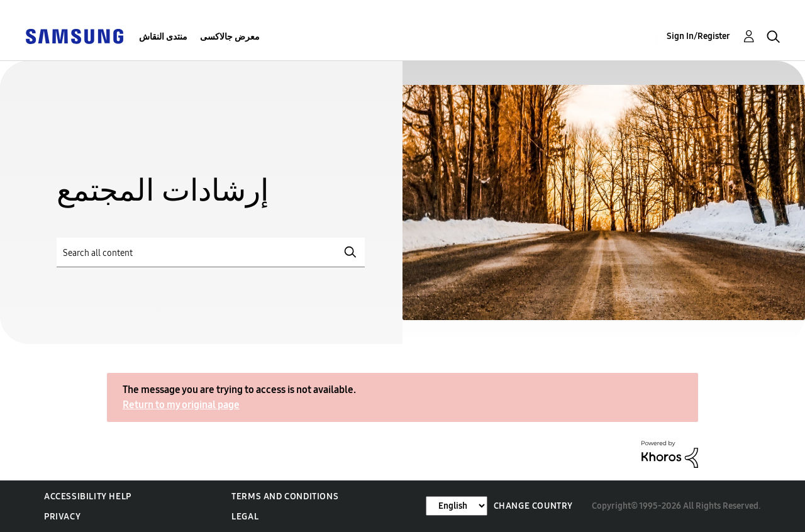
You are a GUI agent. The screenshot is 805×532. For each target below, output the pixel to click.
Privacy (62, 517)
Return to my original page (181, 405)
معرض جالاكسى (230, 37)
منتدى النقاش (163, 37)
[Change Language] (457, 506)
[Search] (211, 252)
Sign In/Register (698, 36)
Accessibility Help (88, 496)
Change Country (533, 506)
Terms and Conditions (285, 496)
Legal (245, 517)
